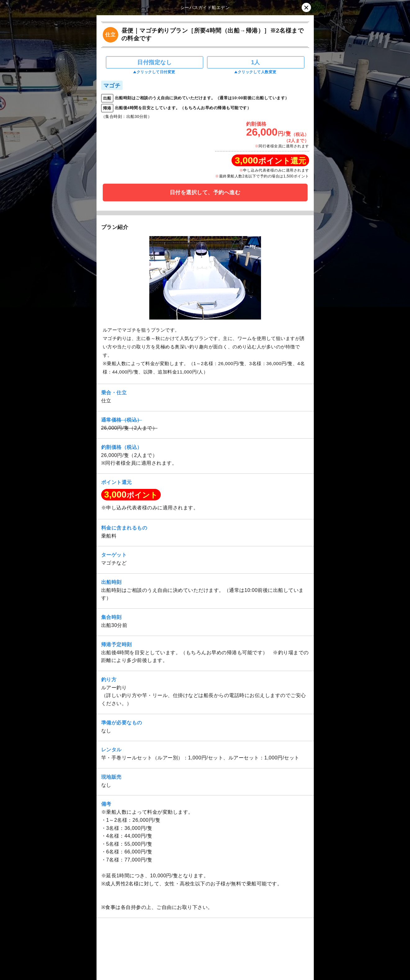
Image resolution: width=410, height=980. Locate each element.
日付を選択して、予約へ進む (205, 192)
